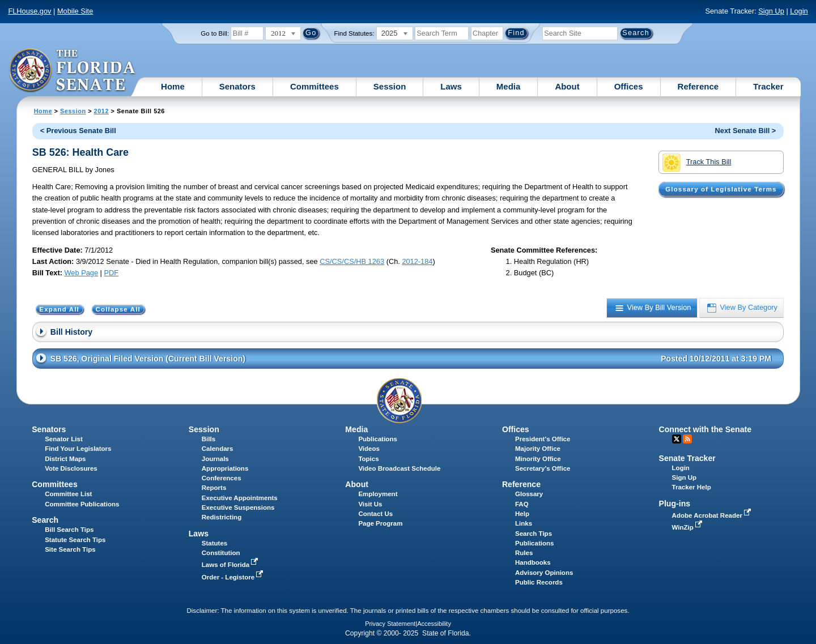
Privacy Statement (390, 624)
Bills (209, 439)
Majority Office (538, 449)
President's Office (543, 439)
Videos (369, 449)
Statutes (214, 543)
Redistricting (222, 517)
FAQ (522, 504)
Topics (368, 459)
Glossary (529, 494)
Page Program (380, 523)
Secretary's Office (543, 468)
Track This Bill (697, 163)
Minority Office (538, 459)
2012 (101, 111)
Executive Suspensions (238, 507)
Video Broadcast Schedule (399, 468)
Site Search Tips (70, 549)
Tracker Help (692, 487)
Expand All (59, 309)
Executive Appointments (240, 498)
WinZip (688, 527)
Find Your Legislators (78, 449)
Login (799, 11)
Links (524, 523)
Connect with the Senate (705, 429)
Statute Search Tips (75, 540)
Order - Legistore (234, 577)
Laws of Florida (231, 565)
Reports (214, 488)
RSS (687, 439)
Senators (237, 86)
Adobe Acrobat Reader (713, 515)
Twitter (677, 439)
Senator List (64, 439)
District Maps (65, 459)
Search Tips (534, 534)
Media (509, 86)
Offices (629, 86)
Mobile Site (75, 11)
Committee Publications (82, 504)
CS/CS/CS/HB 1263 (352, 261)
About (567, 86)
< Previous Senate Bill (78, 131)
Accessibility (434, 624)
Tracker (768, 86)
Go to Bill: (215, 33)
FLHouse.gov (29, 11)
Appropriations (225, 468)
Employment (378, 494)
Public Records (539, 582)
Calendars (218, 449)
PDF (111, 273)
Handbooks (533, 562)
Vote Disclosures (71, 468)
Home (173, 86)
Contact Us (375, 514)
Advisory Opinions (544, 573)
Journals (215, 459)
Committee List (68, 494)
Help (522, 514)
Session (390, 86)
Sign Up (771, 11)
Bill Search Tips (69, 530)
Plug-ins (675, 504)
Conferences (222, 478)
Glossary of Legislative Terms (721, 189)
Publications (377, 439)
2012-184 (417, 261)
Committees (314, 86)
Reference (698, 86)
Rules (524, 553)
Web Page (82, 273)
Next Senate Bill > (746, 131)
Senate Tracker (687, 458)
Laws (451, 86)
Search (45, 520)
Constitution (221, 553)
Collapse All (118, 309)
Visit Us (370, 504)
